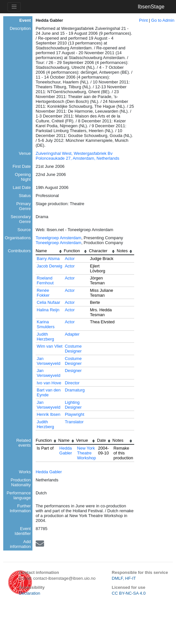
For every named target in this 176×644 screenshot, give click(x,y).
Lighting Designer (73, 405)
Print (143, 20)
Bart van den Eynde (49, 392)
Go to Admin (163, 20)
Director (72, 383)
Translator (74, 422)
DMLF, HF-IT (124, 578)
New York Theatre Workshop (87, 453)
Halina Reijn (48, 310)
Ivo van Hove (49, 383)
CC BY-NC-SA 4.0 (129, 593)
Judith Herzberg (45, 337)
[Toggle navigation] (14, 7)
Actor (70, 259)
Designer (73, 371)
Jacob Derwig (49, 266)
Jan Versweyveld (48, 361)
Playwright (75, 414)
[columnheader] (50, 252)
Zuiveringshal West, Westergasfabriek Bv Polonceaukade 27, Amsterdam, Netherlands (77, 156)
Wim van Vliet (49, 346)
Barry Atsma (48, 259)
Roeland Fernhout (45, 280)
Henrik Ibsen (48, 414)
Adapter (72, 334)
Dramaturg (75, 390)
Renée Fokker (43, 293)
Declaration (29, 593)
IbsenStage (151, 6)
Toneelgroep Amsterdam (59, 238)
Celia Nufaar (48, 302)
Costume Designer (73, 349)
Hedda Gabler (66, 451)
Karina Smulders (46, 324)
